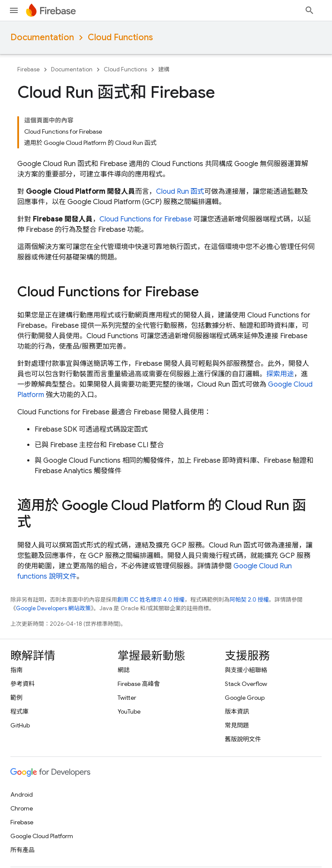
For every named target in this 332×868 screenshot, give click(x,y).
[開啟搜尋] (310, 10)
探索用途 (280, 374)
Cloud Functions (120, 37)
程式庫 (19, 711)
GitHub (20, 725)
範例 (16, 698)
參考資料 (22, 684)
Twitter (127, 698)
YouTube (129, 711)
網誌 (124, 670)
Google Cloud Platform (42, 836)
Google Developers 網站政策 (53, 608)
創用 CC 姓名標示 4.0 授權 (151, 600)
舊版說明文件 (243, 739)
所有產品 (22, 850)
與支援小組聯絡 (246, 670)
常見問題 (237, 725)
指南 (16, 670)
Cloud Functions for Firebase (145, 219)
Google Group (245, 698)
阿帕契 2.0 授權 (249, 600)
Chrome (22, 808)
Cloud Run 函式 (180, 192)
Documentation (42, 37)
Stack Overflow (246, 684)
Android (22, 794)
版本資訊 (237, 711)
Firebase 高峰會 (139, 684)
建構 (164, 69)
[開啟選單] (14, 10)
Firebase (29, 69)
